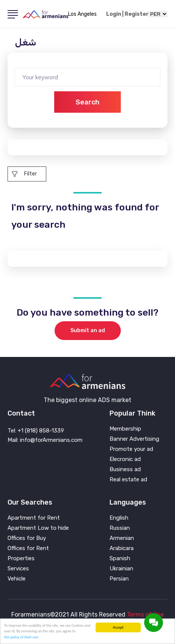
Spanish (120, 559)
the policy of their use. (22, 637)
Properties (21, 559)
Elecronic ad (125, 459)
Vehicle (17, 579)
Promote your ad (131, 449)
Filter (24, 174)
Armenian (122, 538)
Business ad (125, 469)
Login (114, 14)
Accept (118, 627)
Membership (125, 429)
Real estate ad (128, 480)
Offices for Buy (27, 538)
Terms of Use (145, 615)
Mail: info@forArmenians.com (45, 440)
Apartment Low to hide (38, 528)
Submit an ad (88, 330)
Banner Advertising (134, 439)
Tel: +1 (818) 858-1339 (36, 431)
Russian (120, 528)
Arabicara (122, 548)
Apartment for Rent (34, 518)
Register (137, 14)
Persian (119, 579)
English (119, 518)
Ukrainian (121, 569)
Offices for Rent (28, 548)
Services (18, 569)
